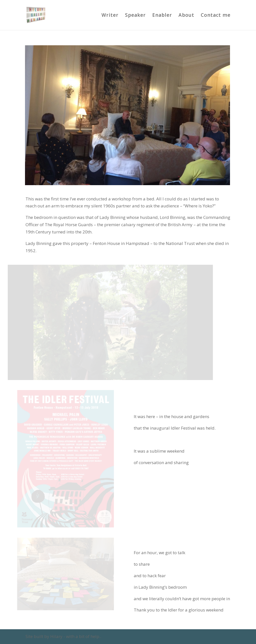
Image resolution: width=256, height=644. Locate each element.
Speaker (135, 16)
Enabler (162, 16)
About (186, 16)
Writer (110, 16)
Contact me (216, 16)
